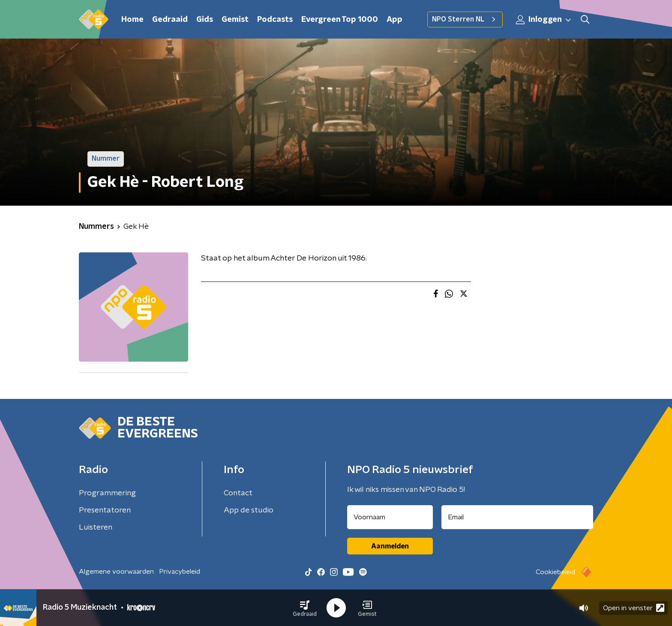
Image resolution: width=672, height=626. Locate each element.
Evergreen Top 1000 (340, 20)
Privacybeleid (180, 572)
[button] (305, 608)
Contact (238, 493)
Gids (205, 20)
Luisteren (96, 527)
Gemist (235, 20)
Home (132, 20)
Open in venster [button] (634, 608)
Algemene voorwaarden (116, 572)
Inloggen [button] (544, 20)
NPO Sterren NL (465, 19)
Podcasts (275, 20)
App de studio (249, 510)
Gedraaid (170, 20)
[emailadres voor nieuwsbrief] (517, 517)
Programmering (107, 493)
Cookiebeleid (555, 572)
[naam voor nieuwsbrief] (390, 517)
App (394, 20)
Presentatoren (105, 510)
